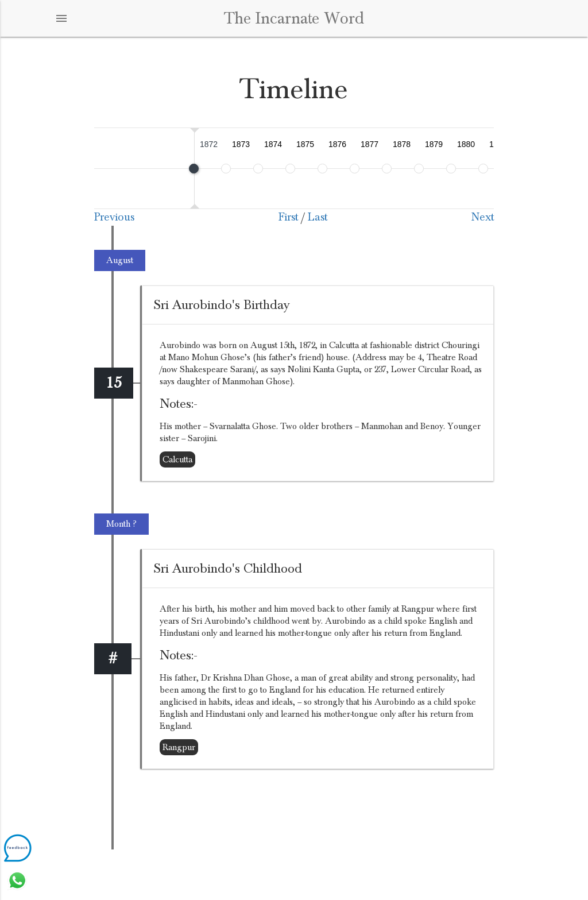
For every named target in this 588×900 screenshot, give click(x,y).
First (288, 217)
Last (318, 217)
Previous (114, 217)
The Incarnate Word (294, 18)
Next (483, 217)
